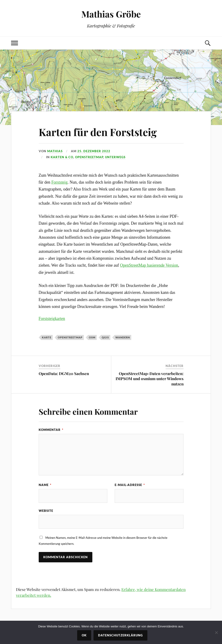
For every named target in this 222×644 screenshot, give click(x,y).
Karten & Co (62, 157)
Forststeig (59, 182)
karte (47, 337)
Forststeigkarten (52, 319)
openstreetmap (70, 337)
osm (92, 337)
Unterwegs (115, 157)
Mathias (55, 151)
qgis (105, 337)
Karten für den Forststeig (98, 132)
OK (84, 635)
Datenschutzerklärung (120, 635)
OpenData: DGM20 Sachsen (64, 373)
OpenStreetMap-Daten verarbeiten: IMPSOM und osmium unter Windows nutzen (150, 379)
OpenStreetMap (89, 157)
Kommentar (51, 430)
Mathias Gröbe (111, 14)
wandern (123, 337)
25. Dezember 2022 (94, 151)
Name (45, 485)
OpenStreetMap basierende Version (149, 265)
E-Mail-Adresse (130, 485)
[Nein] (216, 632)
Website (46, 511)
